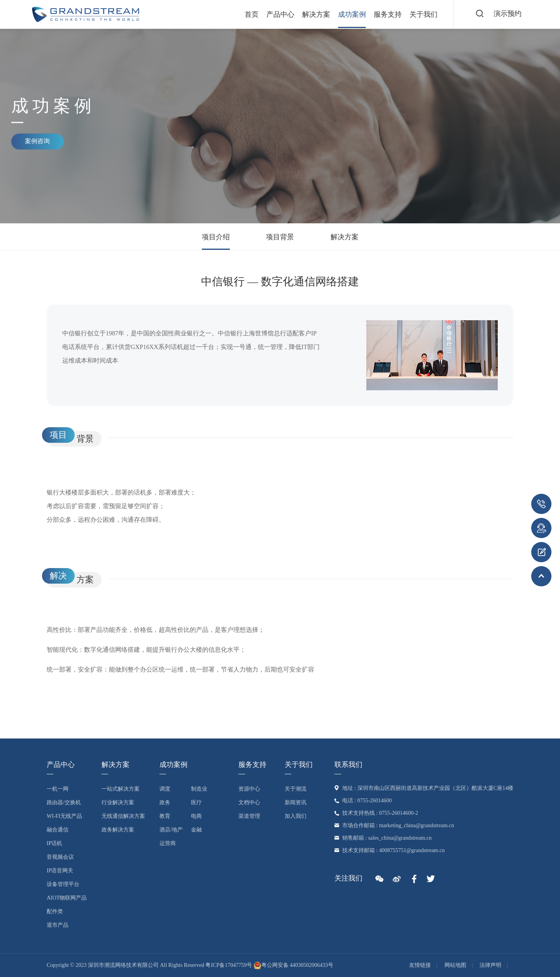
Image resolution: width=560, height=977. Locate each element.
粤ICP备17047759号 (229, 965)
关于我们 (418, 14)
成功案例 (347, 14)
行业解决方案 (118, 802)
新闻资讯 (296, 802)
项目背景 (280, 237)
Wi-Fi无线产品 (64, 816)
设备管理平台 (63, 884)
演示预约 (507, 14)
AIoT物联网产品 (67, 898)
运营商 (168, 843)
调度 (165, 789)
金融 (196, 830)
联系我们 (348, 765)
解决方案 (311, 14)
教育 (165, 816)
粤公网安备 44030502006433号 (294, 965)
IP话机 (54, 843)
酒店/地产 (171, 830)
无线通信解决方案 (123, 816)
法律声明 (490, 965)
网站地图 (455, 965)
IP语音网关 (60, 871)
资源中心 (249, 789)
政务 (165, 802)
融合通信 (58, 830)
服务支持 (383, 14)
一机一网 (58, 789)
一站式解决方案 (121, 789)
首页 (247, 14)
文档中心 (249, 802)
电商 (196, 816)
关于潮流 (296, 789)
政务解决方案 (118, 830)
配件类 (55, 911)
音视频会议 (60, 857)
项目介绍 (216, 237)
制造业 (199, 789)
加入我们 (296, 816)
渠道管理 (249, 816)
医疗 (196, 802)
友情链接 (420, 965)
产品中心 (275, 14)
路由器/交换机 (64, 802)
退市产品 (58, 925)
